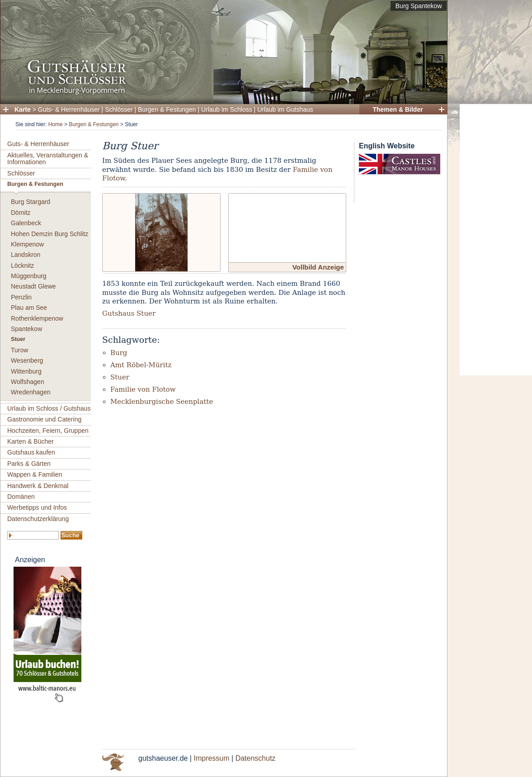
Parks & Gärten (29, 464)
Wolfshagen (28, 382)
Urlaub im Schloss (227, 109)
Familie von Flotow (143, 389)
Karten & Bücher (31, 441)
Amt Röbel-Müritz (141, 365)
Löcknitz (22, 265)
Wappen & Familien (35, 474)
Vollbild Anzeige (318, 267)
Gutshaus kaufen (31, 452)
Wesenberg (27, 360)
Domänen (21, 497)
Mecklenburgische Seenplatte (162, 402)
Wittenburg (26, 371)
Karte (23, 109)
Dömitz (21, 213)
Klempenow (27, 244)
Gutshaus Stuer (129, 313)
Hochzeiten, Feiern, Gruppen (48, 431)
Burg (119, 353)
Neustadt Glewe (33, 286)
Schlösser (119, 109)
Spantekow (26, 329)
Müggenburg (29, 276)
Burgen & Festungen (167, 109)
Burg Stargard (31, 202)
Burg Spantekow (419, 6)
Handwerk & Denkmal (38, 486)
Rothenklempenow (37, 318)
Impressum (211, 758)
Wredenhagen (31, 392)
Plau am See (29, 308)
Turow (19, 350)
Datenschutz (256, 758)
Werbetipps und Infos (37, 507)
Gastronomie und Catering (44, 419)
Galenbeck (26, 223)
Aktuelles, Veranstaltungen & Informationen (48, 159)
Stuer (18, 339)
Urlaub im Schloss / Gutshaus (49, 408)
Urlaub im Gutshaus (285, 109)
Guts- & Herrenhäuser (69, 109)
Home (56, 124)
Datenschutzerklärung (38, 519)
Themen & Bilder (398, 109)
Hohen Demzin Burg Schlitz (49, 234)
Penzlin (21, 297)
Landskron (26, 255)
